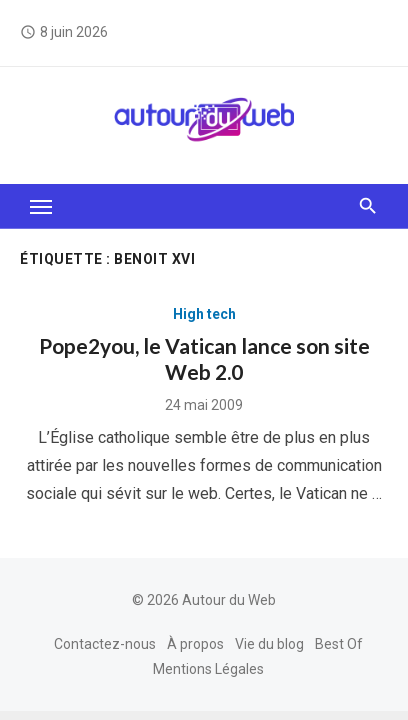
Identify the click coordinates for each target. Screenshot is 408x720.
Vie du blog (269, 644)
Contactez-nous (105, 644)
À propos (195, 644)
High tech (204, 314)
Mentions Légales (208, 669)
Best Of (339, 644)
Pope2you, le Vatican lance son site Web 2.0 (204, 358)
